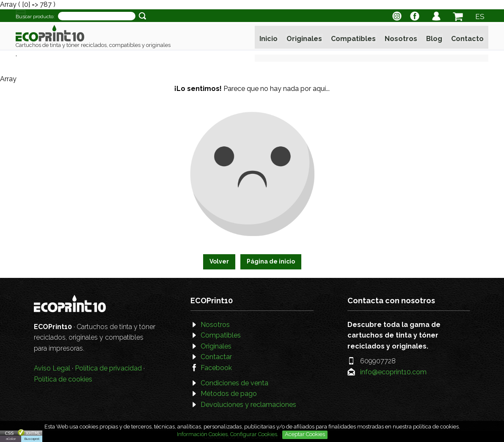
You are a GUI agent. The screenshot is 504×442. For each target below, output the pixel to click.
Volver (219, 261)
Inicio (270, 37)
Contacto (467, 37)
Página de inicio (271, 261)
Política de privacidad (108, 368)
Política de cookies (63, 379)
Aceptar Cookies (305, 434)
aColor (11, 439)
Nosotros (401, 37)
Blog (434, 37)
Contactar (216, 357)
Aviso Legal (52, 368)
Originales (305, 37)
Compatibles (354, 37)
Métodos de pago (229, 394)
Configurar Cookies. (255, 434)
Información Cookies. (203, 434)
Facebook (216, 368)
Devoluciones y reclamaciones (248, 405)
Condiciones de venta (234, 383)
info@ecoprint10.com (393, 372)
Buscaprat (32, 439)
